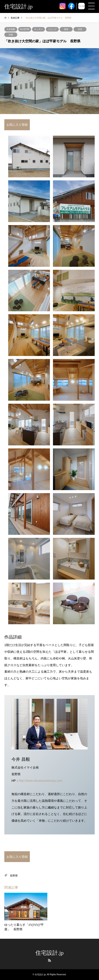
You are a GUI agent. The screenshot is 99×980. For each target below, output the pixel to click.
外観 (11, 35)
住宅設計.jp (50, 953)
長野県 (14, 876)
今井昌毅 (11, 29)
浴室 (80, 29)
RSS (49, 960)
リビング (52, 29)
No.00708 (25, 29)
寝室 (66, 29)
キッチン (38, 29)
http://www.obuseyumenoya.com (41, 781)
